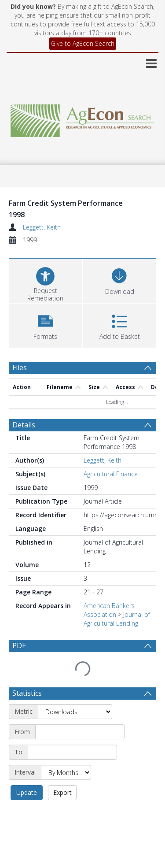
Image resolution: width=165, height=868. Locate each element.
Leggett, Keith (42, 227)
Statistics (27, 642)
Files (20, 367)
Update (27, 741)
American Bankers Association (109, 580)
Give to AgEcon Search (83, 43)
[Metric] (75, 660)
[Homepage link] (83, 118)
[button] (46, 325)
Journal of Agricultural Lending (117, 589)
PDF (19, 616)
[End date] (72, 701)
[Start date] (80, 681)
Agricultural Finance (111, 444)
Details (24, 395)
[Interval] (66, 721)
